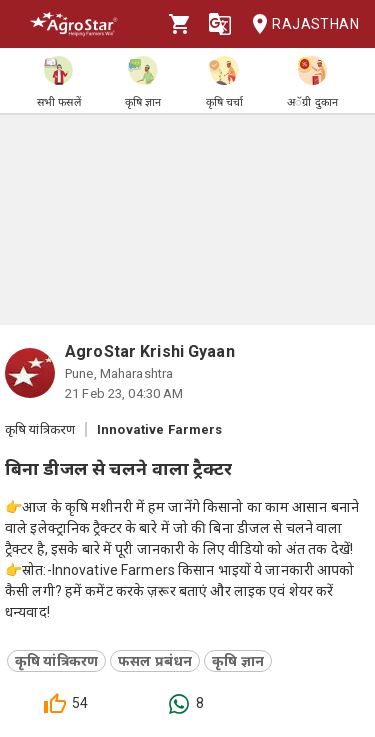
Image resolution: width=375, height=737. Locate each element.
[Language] (220, 24)
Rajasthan (299, 24)
